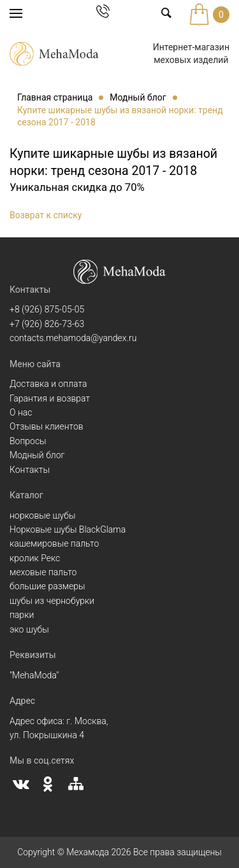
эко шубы (29, 629)
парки (22, 615)
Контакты (30, 470)
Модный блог (37, 455)
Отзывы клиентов (47, 426)
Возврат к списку (46, 215)
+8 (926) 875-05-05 (47, 309)
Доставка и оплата (48, 384)
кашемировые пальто (54, 543)
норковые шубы (42, 515)
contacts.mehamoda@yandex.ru (73, 338)
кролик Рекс (35, 558)
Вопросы (28, 441)
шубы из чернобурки (52, 601)
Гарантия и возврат (50, 398)
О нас (21, 412)
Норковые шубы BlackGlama (68, 529)
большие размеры (47, 586)
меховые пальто (43, 572)
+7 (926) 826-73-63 (47, 324)
